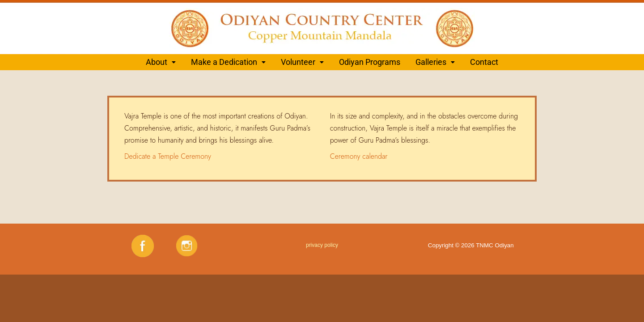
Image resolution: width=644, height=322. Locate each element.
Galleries (435, 62)
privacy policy (322, 245)
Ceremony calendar (359, 156)
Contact (484, 62)
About (161, 62)
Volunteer (302, 62)
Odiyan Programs (370, 62)
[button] (161, 62)
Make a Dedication (228, 62)
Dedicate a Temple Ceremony (168, 156)
